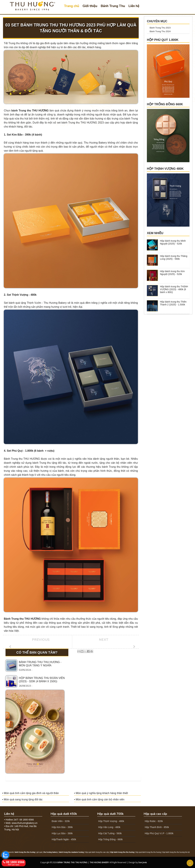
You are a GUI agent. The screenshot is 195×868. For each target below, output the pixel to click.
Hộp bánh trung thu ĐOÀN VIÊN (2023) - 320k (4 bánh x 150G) (42, 680)
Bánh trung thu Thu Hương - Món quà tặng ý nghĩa (40, 664)
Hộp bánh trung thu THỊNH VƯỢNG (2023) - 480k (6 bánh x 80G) (174, 289)
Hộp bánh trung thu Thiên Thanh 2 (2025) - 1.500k (173, 303)
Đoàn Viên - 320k (61, 821)
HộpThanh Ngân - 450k (64, 839)
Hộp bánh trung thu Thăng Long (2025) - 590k (174, 257)
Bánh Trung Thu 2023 (160, 28)
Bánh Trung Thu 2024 (160, 31)
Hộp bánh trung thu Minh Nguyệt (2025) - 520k (173, 242)
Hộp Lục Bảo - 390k (62, 833)
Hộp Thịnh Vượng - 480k (111, 821)
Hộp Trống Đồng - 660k (110, 839)
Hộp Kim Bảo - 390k (62, 827)
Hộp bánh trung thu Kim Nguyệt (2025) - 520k (172, 273)
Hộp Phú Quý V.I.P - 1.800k (159, 833)
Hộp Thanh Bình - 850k (157, 827)
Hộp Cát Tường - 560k (110, 833)
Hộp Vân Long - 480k (109, 827)
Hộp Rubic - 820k (154, 821)
